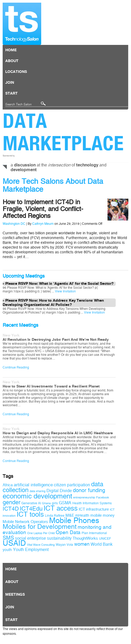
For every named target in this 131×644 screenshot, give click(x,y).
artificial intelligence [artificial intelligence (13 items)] (33, 485)
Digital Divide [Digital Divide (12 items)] (59, 491)
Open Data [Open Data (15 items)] (68, 533)
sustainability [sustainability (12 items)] (59, 538)
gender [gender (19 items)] (11, 502)
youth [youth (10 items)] (7, 550)
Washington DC (14, 224)
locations (16, 72)
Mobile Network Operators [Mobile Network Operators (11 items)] (25, 522)
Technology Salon (22, 24)
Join (10, 83)
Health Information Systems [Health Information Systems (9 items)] (92, 503)
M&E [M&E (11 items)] (70, 515)
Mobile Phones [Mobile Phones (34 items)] (74, 521)
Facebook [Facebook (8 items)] (103, 498)
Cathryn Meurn (43, 224)
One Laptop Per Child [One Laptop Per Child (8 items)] (41, 533)
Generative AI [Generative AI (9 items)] (31, 503)
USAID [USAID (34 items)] (14, 543)
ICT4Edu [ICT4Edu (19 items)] (31, 509)
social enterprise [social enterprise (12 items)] (31, 538)
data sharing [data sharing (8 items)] (38, 491)
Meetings (15, 595)
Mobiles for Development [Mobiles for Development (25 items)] (40, 527)
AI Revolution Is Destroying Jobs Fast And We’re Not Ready (56, 340)
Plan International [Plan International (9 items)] (94, 533)
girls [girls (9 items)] (55, 503)
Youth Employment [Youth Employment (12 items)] (31, 550)
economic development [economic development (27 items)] (37, 496)
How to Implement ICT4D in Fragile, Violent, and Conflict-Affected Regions (43, 209)
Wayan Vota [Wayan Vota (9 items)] (64, 545)
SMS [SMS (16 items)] (8, 538)
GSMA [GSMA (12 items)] (65, 503)
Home (11, 50)
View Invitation (65, 291)
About (12, 61)
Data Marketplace (63, 132)
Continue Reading (16, 367)
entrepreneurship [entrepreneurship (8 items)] (84, 498)
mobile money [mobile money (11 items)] (102, 515)
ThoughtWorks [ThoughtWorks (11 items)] (85, 538)
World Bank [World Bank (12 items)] (102, 544)
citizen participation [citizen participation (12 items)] (72, 485)
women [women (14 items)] (82, 544)
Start (11, 94)
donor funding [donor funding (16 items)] (89, 490)
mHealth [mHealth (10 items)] (82, 515)
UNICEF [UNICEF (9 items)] (105, 539)
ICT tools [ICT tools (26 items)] (30, 514)
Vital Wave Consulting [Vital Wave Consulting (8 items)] (41, 545)
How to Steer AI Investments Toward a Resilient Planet (51, 386)
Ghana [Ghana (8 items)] (46, 503)
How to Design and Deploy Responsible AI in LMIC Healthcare (58, 433)
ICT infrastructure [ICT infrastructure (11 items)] (94, 509)
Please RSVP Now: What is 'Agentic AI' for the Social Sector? (59, 284)
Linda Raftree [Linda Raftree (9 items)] (55, 516)
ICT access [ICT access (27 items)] (61, 508)
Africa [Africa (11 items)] (8, 485)
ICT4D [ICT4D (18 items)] (11, 509)
